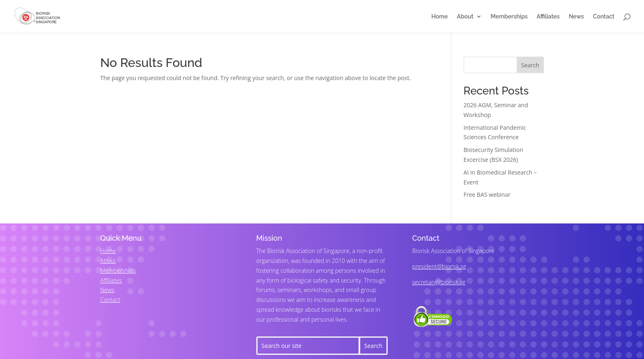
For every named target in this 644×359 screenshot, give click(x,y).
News (576, 17)
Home (439, 17)
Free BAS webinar (487, 194)
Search (530, 65)
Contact (604, 17)
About (465, 17)
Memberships (509, 17)
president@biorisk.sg (439, 266)
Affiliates (548, 17)
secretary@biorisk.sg (439, 282)
